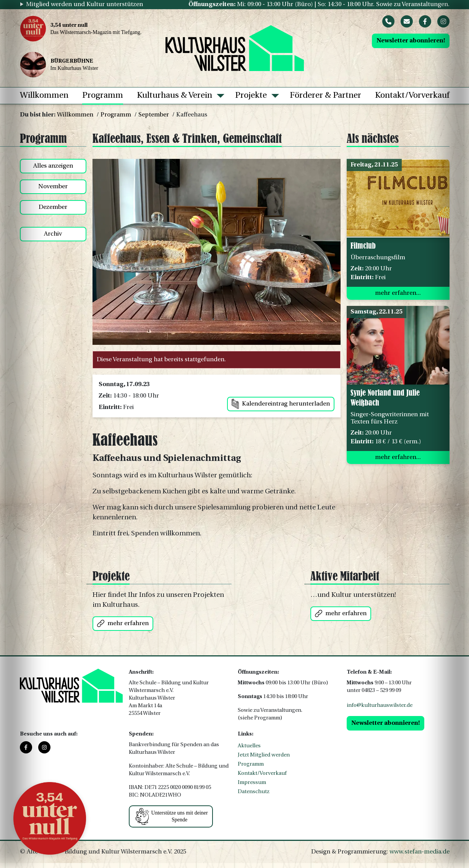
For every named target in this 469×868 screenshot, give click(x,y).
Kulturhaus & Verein (174, 96)
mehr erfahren (123, 623)
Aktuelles (249, 746)
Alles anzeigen (53, 166)
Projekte (251, 96)
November (53, 187)
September (154, 115)
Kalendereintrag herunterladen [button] (281, 404)
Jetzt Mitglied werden (264, 755)
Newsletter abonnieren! (411, 41)
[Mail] (407, 21)
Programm (103, 96)
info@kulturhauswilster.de (380, 706)
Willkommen (44, 96)
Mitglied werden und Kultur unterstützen (84, 5)
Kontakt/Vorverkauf (412, 96)
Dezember (53, 207)
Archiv (53, 234)
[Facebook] (425, 21)
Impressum (252, 783)
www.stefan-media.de (420, 852)
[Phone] (388, 21)
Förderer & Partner (325, 96)
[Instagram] (443, 21)
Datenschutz (254, 792)
